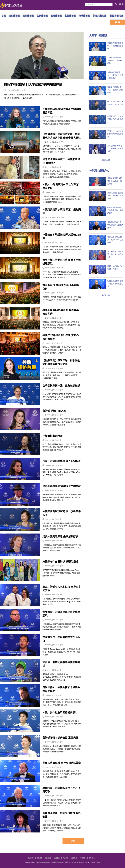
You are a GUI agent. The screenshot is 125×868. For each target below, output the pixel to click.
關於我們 (31, 858)
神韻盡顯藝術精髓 (52, 436)
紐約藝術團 (14, 16)
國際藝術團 (28, 16)
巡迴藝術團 (56, 16)
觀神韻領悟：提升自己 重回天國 (60, 738)
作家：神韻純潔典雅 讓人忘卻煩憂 (62, 461)
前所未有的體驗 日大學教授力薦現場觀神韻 (33, 84)
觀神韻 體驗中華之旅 (54, 411)
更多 (73, 841)
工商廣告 (83, 858)
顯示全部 (106, 160)
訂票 (118, 22)
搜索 (122, 4)
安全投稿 (65, 858)
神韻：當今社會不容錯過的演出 (60, 712)
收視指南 (39, 858)
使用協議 (57, 858)
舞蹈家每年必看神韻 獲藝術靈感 (60, 562)
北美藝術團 (70, 16)
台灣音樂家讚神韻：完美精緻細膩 (61, 386)
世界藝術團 (42, 16)
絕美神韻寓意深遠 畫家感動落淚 (60, 537)
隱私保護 (48, 858)
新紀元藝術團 (100, 16)
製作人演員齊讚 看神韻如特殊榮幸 (62, 763)
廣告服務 (74, 858)
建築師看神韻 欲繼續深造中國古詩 (62, 486)
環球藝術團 (84, 16)
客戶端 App (92, 858)
